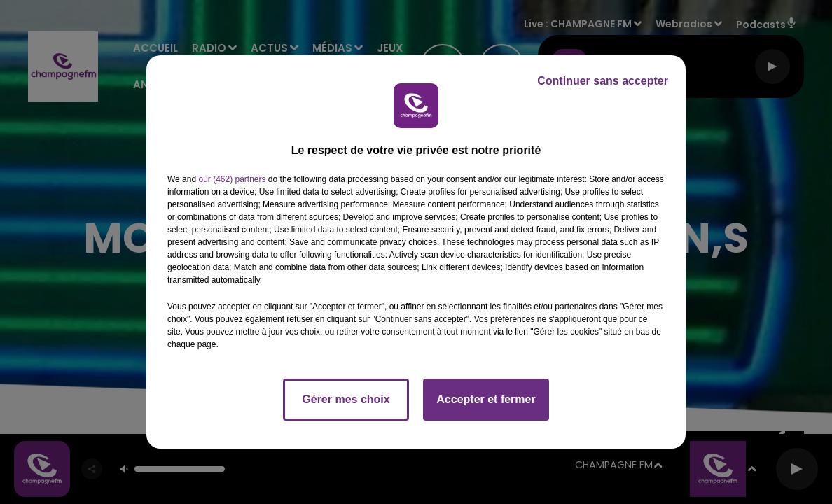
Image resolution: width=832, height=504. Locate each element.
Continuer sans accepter (603, 81)
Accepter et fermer (486, 399)
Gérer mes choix (346, 399)
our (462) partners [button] (232, 179)
